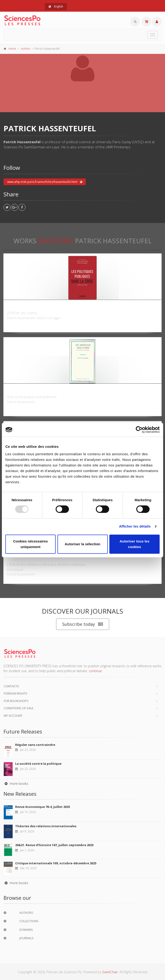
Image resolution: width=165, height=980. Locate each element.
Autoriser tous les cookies (135, 544)
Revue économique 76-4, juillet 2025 (43, 807)
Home (12, 49)
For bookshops (16, 701)
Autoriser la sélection (83, 544)
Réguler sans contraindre (35, 745)
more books (16, 784)
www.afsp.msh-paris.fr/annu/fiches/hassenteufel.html (45, 182)
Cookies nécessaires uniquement (30, 544)
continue (95, 671)
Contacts (11, 686)
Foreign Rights (16, 693)
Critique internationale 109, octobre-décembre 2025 (56, 863)
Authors (26, 49)
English (56, 6)
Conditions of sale (19, 708)
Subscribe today (83, 624)
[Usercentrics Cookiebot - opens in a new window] (139, 430)
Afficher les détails (135, 526)
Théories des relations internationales (46, 826)
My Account (13, 716)
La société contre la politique (38, 764)
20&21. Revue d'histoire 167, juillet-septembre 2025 (54, 845)
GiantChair (110, 972)
